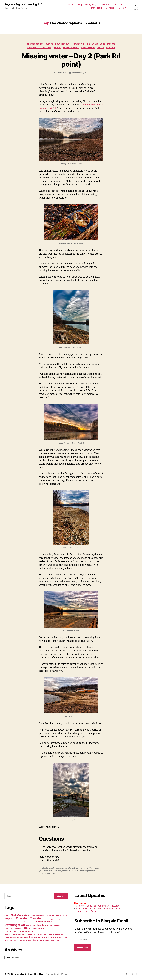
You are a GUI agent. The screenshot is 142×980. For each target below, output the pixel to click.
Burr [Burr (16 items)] (13, 918)
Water (101, 47)
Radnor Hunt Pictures (88, 911)
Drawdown (78, 44)
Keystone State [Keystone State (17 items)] (11, 931)
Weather (111, 47)
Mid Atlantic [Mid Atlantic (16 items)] (32, 934)
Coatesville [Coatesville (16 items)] (29, 921)
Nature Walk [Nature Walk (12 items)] (48, 934)
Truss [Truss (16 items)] (28, 940)
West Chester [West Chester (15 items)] (56, 940)
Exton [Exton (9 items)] (34, 925)
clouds (49, 44)
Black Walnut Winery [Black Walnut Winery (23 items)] (21, 915)
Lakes (95, 44)
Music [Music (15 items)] (40, 934)
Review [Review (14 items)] (60, 937)
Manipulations (97, 8)
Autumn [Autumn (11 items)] (7, 915)
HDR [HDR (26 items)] (35, 928)
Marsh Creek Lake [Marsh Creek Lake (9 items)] (43, 932)
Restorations (120, 4)
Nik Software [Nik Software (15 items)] (58, 934)
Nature (57, 47)
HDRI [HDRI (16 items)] (40, 928)
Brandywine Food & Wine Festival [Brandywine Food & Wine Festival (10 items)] (56, 915)
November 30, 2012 (80, 73)
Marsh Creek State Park (39, 47)
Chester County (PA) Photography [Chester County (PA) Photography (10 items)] (53, 919)
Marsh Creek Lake (91, 868)
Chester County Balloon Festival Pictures (98, 905)
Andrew (62, 73)
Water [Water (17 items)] (40, 940)
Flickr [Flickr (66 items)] (27, 928)
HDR (88, 44)
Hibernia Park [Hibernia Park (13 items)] (48, 928)
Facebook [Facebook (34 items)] (42, 925)
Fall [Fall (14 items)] (50, 925)
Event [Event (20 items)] (29, 925)
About (70, 4)
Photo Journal (71, 47)
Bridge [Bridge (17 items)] (7, 918)
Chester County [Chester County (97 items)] (28, 918)
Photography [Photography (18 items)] (22, 937)
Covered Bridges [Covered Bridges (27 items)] (43, 921)
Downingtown (63, 44)
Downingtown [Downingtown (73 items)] (15, 924)
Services (110, 8)
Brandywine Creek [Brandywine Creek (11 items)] (38, 915)
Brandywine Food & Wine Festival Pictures (98, 908)
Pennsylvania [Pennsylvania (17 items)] (10, 937)
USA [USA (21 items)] (34, 940)
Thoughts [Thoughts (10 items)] (22, 940)
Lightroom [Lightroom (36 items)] (25, 931)
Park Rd (65, 870)
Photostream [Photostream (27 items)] (49, 937)
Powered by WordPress (56, 974)
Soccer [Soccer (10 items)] (7, 940)
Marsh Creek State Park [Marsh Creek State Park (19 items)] (15, 934)
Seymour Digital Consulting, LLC (24, 4)
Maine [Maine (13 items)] (34, 931)
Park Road (73, 870)
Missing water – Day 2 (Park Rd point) (71, 60)
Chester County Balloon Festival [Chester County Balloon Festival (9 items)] (14, 922)
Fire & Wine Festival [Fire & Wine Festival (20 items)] (13, 928)
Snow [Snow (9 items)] (65, 937)
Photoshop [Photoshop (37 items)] (35, 937)
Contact (123, 8)
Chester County (35, 44)
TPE (53, 873)
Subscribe (82, 947)
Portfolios (105, 4)
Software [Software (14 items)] (14, 940)
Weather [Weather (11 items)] (46, 940)
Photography (90, 4)
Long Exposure (108, 44)
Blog (80, 4)
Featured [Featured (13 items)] (56, 925)
